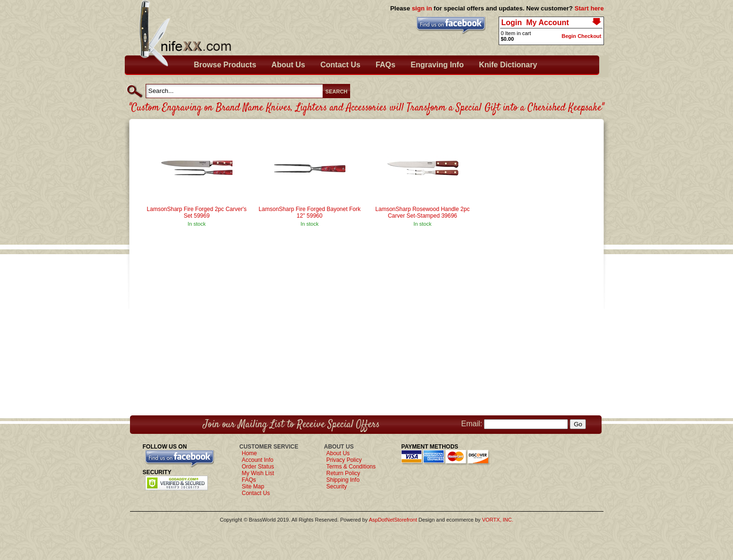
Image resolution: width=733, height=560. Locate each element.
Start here (589, 8)
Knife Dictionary (508, 65)
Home (250, 453)
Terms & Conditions (351, 467)
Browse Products (225, 65)
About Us (288, 65)
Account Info (258, 460)
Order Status (258, 467)
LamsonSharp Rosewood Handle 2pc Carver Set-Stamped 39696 (422, 212)
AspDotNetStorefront (393, 520)
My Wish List (258, 473)
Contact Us (340, 65)
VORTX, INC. (498, 520)
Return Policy (343, 473)
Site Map (253, 487)
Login (512, 23)
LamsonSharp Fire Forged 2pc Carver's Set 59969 (196, 212)
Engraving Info (437, 65)
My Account (547, 23)
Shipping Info (343, 480)
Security (337, 487)
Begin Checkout (582, 36)
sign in (422, 8)
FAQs (386, 65)
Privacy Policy (344, 460)
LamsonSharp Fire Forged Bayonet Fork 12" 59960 (310, 212)
